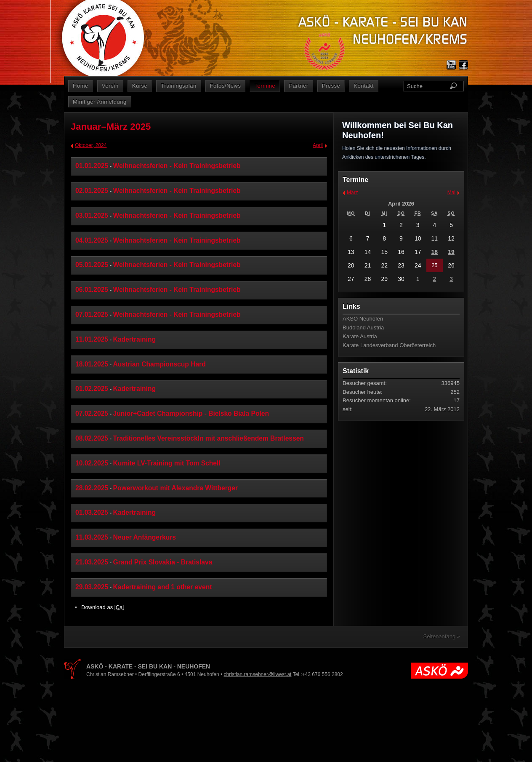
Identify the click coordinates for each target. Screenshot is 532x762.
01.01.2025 (92, 166)
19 (451, 252)
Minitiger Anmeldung (100, 102)
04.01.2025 (92, 240)
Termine (265, 86)
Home (81, 86)
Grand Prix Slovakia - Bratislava (163, 562)
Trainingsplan (178, 86)
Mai (451, 193)
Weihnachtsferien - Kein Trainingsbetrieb (177, 166)
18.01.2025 (92, 364)
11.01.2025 (92, 339)
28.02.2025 (92, 488)
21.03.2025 (92, 562)
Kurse (140, 86)
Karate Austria (360, 336)
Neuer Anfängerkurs (145, 537)
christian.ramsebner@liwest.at (258, 674)
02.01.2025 (92, 191)
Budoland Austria (363, 328)
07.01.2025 (92, 314)
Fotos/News (226, 86)
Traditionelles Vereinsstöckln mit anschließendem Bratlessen (209, 438)
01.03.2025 (92, 512)
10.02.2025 (92, 463)
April (318, 145)
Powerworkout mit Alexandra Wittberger (176, 488)
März (352, 193)
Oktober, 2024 (91, 145)
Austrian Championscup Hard (160, 364)
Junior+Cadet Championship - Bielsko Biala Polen (191, 413)
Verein (110, 86)
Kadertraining (134, 339)
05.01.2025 (92, 265)
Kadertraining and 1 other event (163, 587)
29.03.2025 (92, 587)
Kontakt (364, 86)
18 (435, 252)
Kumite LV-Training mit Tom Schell (167, 463)
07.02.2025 (92, 413)
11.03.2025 (92, 537)
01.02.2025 (92, 389)
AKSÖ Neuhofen (363, 319)
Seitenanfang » (442, 636)
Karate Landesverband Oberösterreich (389, 345)
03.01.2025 (92, 215)
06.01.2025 (92, 290)
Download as (102, 607)
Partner (298, 86)
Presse (331, 86)
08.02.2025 (92, 438)
